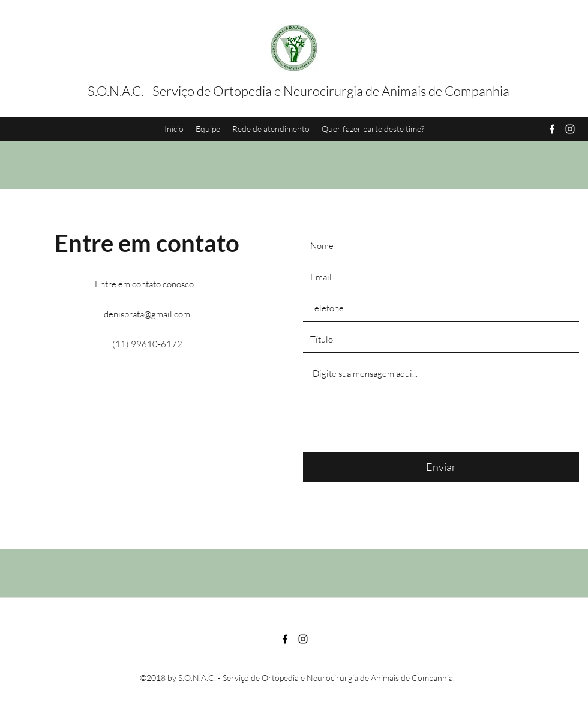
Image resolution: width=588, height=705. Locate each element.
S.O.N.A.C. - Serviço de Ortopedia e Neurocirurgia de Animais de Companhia (298, 91)
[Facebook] (552, 129)
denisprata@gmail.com (147, 314)
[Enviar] (441, 467)
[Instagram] (570, 129)
